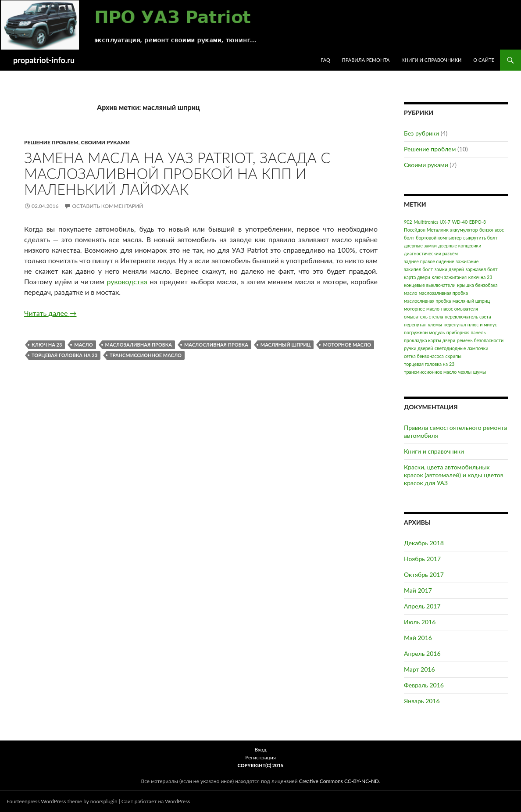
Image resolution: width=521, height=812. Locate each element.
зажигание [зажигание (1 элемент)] (467, 261)
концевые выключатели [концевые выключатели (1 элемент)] (430, 285)
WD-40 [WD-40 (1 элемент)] (460, 222)
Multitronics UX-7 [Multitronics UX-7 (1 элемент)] (432, 222)
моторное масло (347, 345)
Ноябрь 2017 (422, 559)
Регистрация (260, 757)
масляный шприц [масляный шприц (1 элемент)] (471, 301)
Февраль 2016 (424, 685)
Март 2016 (419, 669)
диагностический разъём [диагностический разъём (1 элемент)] (431, 253)
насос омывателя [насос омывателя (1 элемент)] (460, 309)
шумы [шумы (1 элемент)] (480, 372)
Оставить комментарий (107, 206)
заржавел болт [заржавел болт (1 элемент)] (481, 269)
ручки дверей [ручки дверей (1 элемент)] (418, 348)
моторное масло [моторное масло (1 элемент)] (422, 309)
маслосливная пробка (216, 345)
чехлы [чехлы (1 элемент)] (465, 372)
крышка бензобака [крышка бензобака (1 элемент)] (477, 285)
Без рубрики (421, 133)
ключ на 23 (47, 345)
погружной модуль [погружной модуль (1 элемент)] (424, 332)
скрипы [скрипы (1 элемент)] (453, 356)
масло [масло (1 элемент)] (410, 293)
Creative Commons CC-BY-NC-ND (339, 781)
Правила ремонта (366, 60)
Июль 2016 (420, 622)
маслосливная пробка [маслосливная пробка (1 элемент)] (427, 301)
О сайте (484, 60)
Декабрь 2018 (424, 543)
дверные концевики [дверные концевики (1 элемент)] (460, 245)
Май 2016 (418, 638)
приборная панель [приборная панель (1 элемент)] (466, 332)
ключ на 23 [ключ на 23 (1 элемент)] (480, 277)
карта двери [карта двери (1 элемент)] (417, 277)
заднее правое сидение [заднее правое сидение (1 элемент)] (429, 261)
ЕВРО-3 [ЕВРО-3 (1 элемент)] (478, 222)
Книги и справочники (431, 60)
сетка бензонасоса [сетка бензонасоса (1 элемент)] (424, 356)
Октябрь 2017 (424, 574)
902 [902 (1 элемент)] (408, 222)
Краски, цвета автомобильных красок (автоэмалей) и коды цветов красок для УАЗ (454, 475)
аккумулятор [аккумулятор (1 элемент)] (464, 230)
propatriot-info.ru (44, 60)
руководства (127, 281)
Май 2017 (418, 590)
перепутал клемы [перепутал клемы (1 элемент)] (423, 324)
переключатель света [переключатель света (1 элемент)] (468, 317)
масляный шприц (286, 345)
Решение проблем (51, 142)
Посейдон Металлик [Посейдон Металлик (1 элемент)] (426, 230)
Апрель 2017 (422, 606)
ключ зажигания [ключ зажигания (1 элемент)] (449, 277)
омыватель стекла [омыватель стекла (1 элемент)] (424, 317)
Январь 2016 (422, 701)
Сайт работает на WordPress (156, 801)
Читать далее (50, 313)
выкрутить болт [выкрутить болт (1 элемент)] (480, 238)
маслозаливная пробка (139, 345)
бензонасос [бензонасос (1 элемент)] (492, 230)
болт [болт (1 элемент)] (409, 238)
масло (83, 345)
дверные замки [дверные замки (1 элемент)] (420, 245)
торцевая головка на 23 (64, 355)
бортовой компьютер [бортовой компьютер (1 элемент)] (439, 238)
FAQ (325, 60)
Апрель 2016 (422, 653)
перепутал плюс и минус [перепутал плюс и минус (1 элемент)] (470, 324)
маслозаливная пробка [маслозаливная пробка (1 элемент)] (443, 293)
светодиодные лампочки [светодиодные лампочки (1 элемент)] (461, 348)
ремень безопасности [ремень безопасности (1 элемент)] (480, 340)
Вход (260, 749)
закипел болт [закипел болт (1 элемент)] (418, 269)
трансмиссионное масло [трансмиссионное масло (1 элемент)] (430, 372)
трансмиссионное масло (146, 355)
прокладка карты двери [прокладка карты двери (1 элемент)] (430, 340)
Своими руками (105, 142)
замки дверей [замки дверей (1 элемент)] (449, 269)
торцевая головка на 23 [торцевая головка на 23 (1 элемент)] (429, 364)
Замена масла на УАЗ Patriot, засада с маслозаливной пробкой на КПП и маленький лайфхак (177, 173)
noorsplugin (104, 801)
